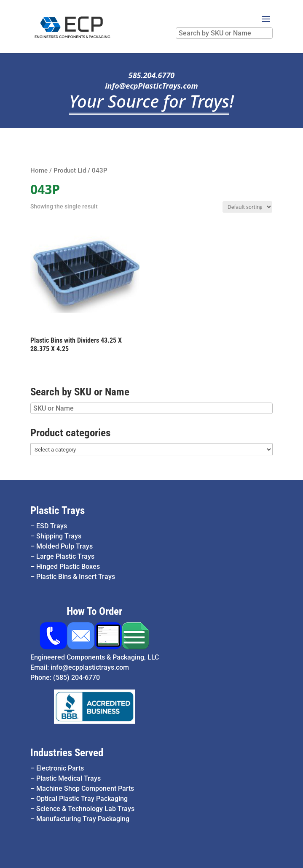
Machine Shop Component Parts (85, 788)
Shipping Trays (59, 536)
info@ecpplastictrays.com (90, 667)
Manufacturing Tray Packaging (83, 819)
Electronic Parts (60, 768)
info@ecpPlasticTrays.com (151, 86)
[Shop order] (247, 207)
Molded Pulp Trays (64, 546)
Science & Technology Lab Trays (85, 809)
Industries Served (67, 753)
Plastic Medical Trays (68, 778)
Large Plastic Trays (65, 556)
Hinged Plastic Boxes (68, 566)
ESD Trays (52, 526)
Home (39, 170)
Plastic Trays (58, 510)
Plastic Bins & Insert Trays (76, 577)
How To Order (94, 611)
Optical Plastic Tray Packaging (82, 799)
